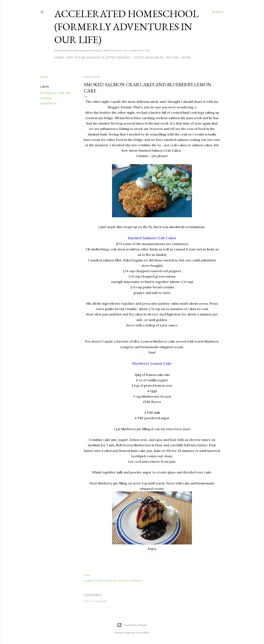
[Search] (218, 12)
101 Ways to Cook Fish (55, 93)
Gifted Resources (149, 58)
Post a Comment (95, 601)
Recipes (173, 58)
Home (59, 58)
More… (187, 58)
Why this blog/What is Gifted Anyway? (99, 58)
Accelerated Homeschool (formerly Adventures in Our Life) (127, 27)
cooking (46, 98)
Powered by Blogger (132, 625)
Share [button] (44, 77)
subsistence (48, 103)
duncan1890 (143, 633)
